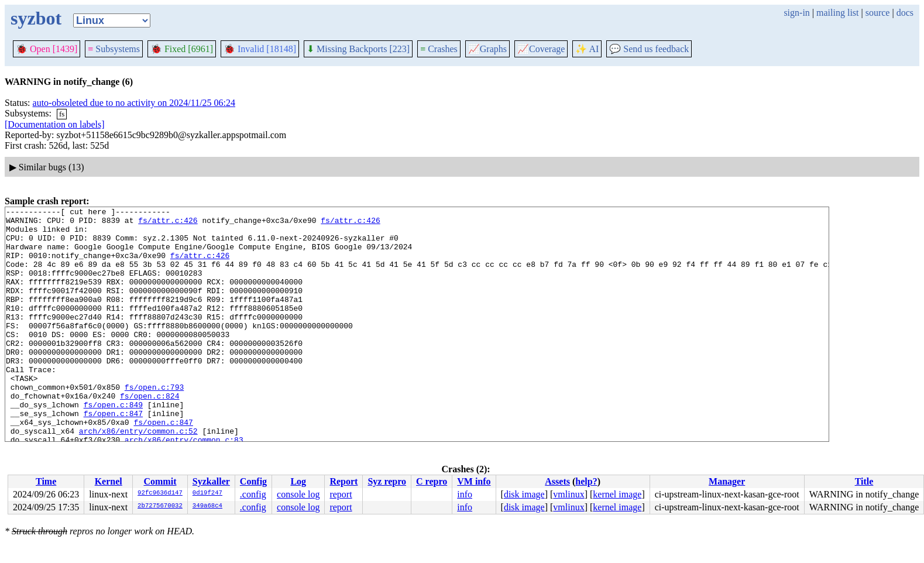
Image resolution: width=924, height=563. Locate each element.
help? (586, 481)
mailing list (837, 13)
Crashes (439, 49)
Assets (557, 481)
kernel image (617, 494)
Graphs (487, 49)
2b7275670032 (160, 506)
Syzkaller (211, 481)
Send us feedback (649, 49)
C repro (432, 481)
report (341, 494)
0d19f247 (207, 493)
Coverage (541, 49)
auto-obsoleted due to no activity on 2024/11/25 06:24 (134, 103)
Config (253, 481)
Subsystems (114, 49)
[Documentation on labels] (55, 124)
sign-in (796, 13)
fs (62, 114)
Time (46, 481)
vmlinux (569, 494)
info (465, 494)
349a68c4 (207, 506)
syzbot (36, 18)
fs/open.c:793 (154, 424)
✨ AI (587, 49)
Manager (727, 481)
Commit (160, 481)
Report (344, 481)
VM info (474, 481)
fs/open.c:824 (150, 434)
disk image (524, 494)
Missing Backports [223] (358, 49)
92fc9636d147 (160, 493)
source (878, 13)
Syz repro (387, 481)
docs (905, 13)
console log (298, 494)
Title (864, 481)
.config (253, 494)
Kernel (109, 481)
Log (298, 481)
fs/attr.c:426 (168, 224)
